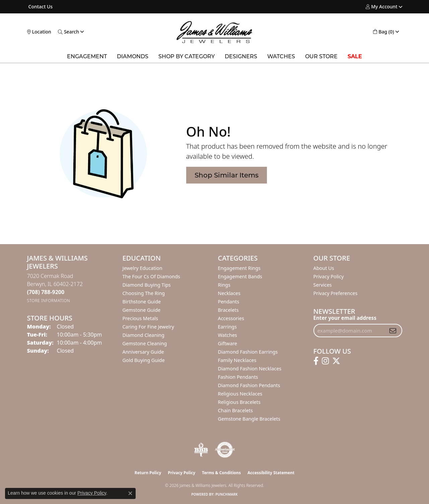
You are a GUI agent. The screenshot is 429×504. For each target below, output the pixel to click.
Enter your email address (345, 318)
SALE (355, 56)
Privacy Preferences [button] (336, 293)
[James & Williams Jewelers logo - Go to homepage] (214, 32)
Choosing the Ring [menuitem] (144, 293)
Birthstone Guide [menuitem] (142, 302)
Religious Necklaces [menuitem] (240, 394)
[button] (381, 7)
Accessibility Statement (271, 473)
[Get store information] (49, 301)
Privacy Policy (329, 276)
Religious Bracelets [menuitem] (239, 402)
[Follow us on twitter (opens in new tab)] (336, 361)
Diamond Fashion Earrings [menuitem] (248, 352)
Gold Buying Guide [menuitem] (144, 360)
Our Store (321, 56)
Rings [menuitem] (224, 285)
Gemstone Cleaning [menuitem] (145, 343)
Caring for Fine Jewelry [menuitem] (148, 327)
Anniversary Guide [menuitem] (143, 352)
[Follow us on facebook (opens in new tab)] (316, 361)
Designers (241, 56)
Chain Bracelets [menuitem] (235, 410)
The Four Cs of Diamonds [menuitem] (151, 276)
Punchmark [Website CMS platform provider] (227, 494)
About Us (324, 268)
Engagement (87, 56)
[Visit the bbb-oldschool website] (201, 450)
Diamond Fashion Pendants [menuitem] (249, 385)
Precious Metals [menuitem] (140, 318)
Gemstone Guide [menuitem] (142, 310)
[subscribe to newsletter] (393, 331)
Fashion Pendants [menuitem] (238, 377)
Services (323, 285)
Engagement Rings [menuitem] (239, 268)
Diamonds (133, 56)
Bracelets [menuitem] (228, 310)
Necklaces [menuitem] (229, 293)
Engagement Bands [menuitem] (240, 276)
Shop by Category (187, 56)
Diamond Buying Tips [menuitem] (147, 285)
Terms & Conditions (221, 473)
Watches (281, 56)
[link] (40, 7)
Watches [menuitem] (228, 335)
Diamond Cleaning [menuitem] (144, 335)
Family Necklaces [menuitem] (237, 360)
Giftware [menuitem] (228, 343)
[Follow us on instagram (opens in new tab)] (325, 361)
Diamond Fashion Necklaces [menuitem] (250, 369)
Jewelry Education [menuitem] (142, 268)
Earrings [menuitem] (227, 327)
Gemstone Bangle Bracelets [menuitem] (249, 419)
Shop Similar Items (227, 175)
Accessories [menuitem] (231, 318)
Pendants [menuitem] (229, 302)
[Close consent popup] (130, 493)
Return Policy (148, 473)
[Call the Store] (46, 292)
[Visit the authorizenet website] (225, 450)
